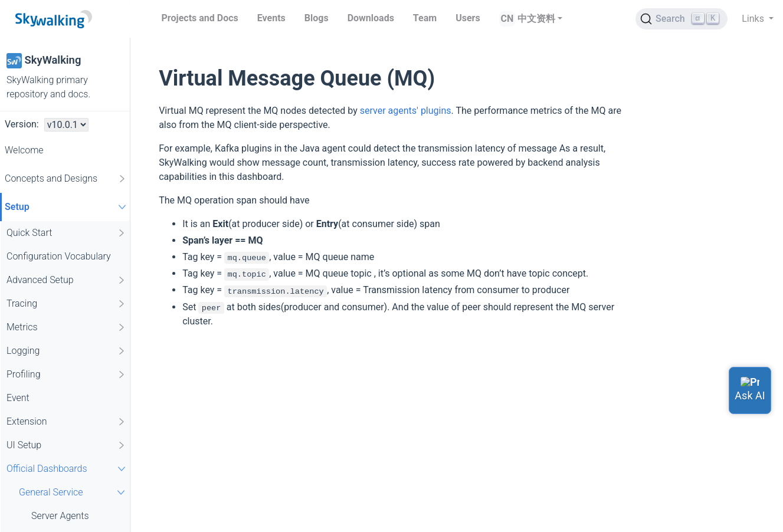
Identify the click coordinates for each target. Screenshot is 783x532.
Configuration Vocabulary (59, 256)
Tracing (66, 304)
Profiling (66, 375)
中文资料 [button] (536, 19)
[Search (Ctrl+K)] (682, 19)
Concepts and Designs (66, 179)
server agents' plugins (406, 111)
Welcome (24, 150)
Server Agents (60, 516)
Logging (66, 351)
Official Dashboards (68, 469)
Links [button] (754, 19)
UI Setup (66, 445)
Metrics (66, 327)
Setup (67, 207)
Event (18, 398)
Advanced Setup (66, 280)
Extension (66, 422)
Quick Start (66, 233)
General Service (73, 492)
